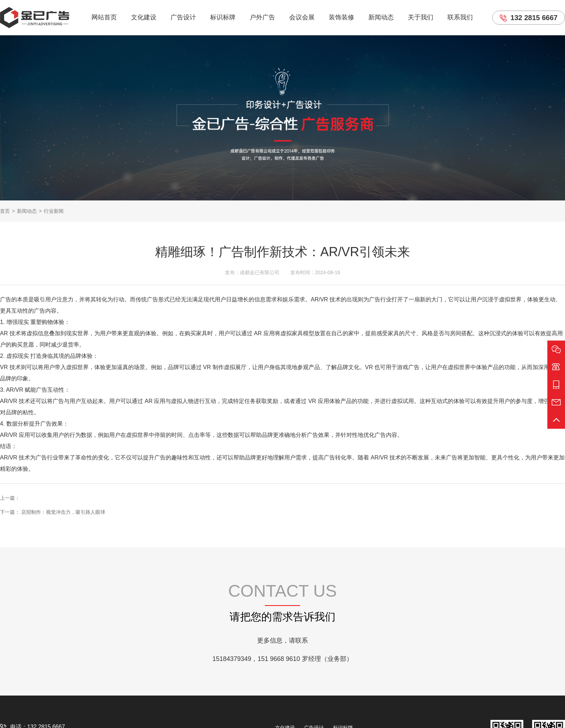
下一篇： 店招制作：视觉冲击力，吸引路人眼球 (53, 512)
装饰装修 (341, 17)
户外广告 (262, 17)
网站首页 (104, 17)
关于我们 (421, 17)
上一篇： (10, 498)
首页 (5, 211)
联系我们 (460, 17)
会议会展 (302, 17)
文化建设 (144, 17)
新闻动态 (381, 17)
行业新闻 (54, 211)
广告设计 (183, 17)
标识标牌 (223, 17)
